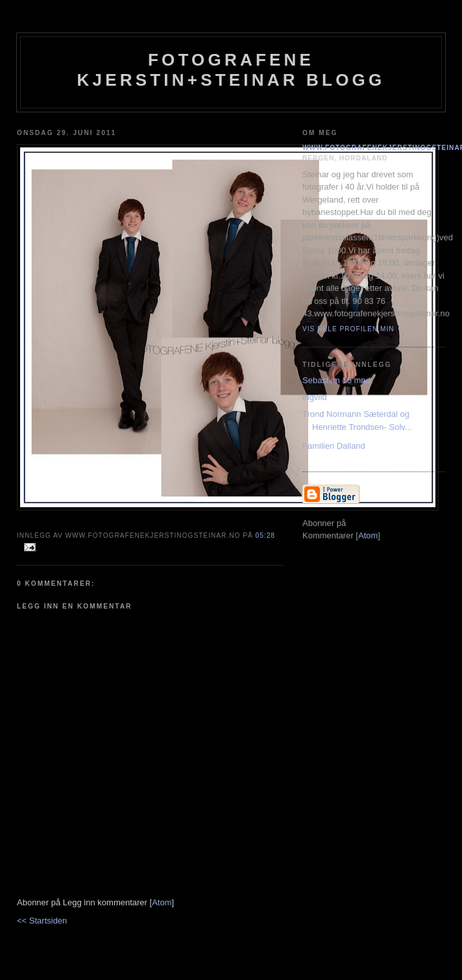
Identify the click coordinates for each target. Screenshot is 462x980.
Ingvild (315, 397)
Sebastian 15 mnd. (337, 380)
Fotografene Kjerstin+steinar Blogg (231, 70)
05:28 (265, 535)
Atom (162, 902)
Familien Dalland (334, 446)
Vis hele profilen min (348, 329)
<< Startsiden (42, 921)
